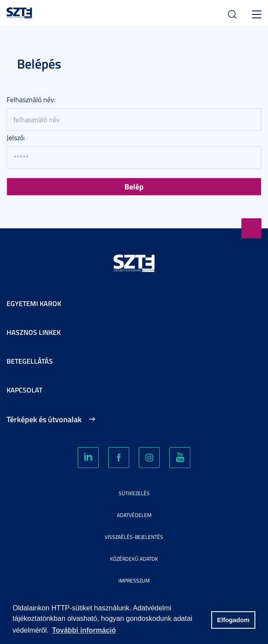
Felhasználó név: (31, 100)
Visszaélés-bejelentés (134, 537)
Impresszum (134, 580)
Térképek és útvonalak (44, 419)
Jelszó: (16, 138)
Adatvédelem (134, 515)
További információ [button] (84, 630)
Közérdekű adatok (134, 559)
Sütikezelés (134, 493)
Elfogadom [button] (233, 620)
